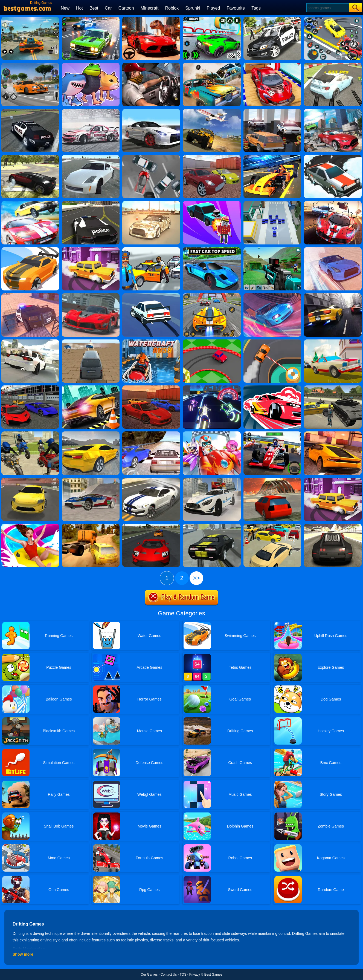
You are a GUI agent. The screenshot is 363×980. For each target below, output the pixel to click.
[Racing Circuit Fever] (272, 433)
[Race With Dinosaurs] (151, 19)
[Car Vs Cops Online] (333, 341)
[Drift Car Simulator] (333, 111)
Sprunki (193, 8)
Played (214, 8)
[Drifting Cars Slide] (91, 111)
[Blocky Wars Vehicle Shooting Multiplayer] (272, 249)
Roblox (172, 8)
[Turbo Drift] (333, 65)
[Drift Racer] (30, 111)
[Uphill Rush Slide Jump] (30, 526)
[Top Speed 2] (333, 295)
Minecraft (150, 8)
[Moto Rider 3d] (30, 433)
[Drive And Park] (333, 480)
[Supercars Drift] (30, 387)
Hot (79, 8)
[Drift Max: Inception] (151, 111)
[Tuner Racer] (91, 19)
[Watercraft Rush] (151, 341)
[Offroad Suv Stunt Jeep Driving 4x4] (212, 111)
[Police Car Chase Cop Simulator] (272, 19)
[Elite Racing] (151, 526)
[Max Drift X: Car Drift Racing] (91, 433)
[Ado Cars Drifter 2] (212, 157)
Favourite (236, 8)
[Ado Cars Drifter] (151, 387)
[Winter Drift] (30, 65)
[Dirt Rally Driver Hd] (91, 526)
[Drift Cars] (333, 526)
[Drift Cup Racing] (272, 387)
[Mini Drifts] (212, 341)
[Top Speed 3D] (91, 480)
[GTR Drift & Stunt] (333, 249)
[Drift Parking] (333, 19)
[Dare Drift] (30, 480)
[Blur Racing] (212, 387)
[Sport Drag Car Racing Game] (151, 65)
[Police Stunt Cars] (91, 203)
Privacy (195, 975)
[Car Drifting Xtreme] (30, 157)
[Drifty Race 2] (30, 249)
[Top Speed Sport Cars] (212, 480)
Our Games (149, 975)
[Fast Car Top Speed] (212, 249)
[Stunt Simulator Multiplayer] (272, 480)
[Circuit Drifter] (272, 341)
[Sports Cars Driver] (212, 526)
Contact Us (169, 975)
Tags (256, 8)
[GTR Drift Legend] (151, 203)
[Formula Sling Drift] (272, 157)
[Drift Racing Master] (212, 295)
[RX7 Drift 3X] (30, 341)
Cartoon (126, 8)
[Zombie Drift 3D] (212, 203)
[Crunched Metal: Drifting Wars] (91, 341)
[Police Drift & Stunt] (30, 295)
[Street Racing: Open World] (30, 19)
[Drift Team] (151, 157)
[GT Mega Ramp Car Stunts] (272, 65)
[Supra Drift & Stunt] (272, 295)
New (65, 8)
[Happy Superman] (212, 433)
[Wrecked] (212, 65)
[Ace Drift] (151, 295)
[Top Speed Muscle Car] (151, 480)
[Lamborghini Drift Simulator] (333, 433)
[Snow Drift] (333, 157)
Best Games (213, 975)
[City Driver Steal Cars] (151, 249)
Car (108, 8)
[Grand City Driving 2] (91, 295)
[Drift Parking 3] (91, 249)
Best (94, 8)
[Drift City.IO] (272, 203)
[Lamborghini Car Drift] (30, 203)
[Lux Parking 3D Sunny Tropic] (272, 526)
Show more (23, 954)
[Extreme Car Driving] (91, 387)
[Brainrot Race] (91, 65)
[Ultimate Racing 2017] (151, 433)
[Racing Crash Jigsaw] (333, 203)
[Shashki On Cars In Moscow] (212, 19)
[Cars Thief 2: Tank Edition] (333, 387)
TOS (183, 975)
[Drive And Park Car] (272, 111)
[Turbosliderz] (91, 157)
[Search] (328, 8)
